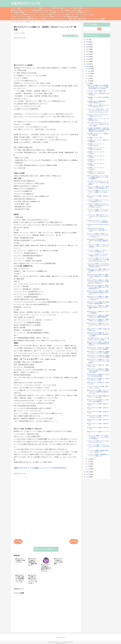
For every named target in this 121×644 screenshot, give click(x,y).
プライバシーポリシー (82, 15)
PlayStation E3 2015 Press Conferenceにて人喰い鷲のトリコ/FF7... (97, 230)
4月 (89, 461)
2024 (88, 44)
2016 (88, 64)
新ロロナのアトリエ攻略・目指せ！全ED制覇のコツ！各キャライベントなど (98, 271)
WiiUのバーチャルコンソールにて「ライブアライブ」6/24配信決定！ (98, 221)
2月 (89, 466)
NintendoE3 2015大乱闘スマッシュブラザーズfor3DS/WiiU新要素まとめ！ (98, 241)
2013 (88, 474)
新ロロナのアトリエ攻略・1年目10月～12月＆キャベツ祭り (98, 416)
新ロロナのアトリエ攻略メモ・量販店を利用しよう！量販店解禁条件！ (98, 316)
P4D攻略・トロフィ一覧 (94, 138)
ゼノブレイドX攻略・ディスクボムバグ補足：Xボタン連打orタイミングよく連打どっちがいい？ (98, 205)
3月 (89, 464)
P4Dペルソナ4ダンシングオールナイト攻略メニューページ (98, 115)
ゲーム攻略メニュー (68, 15)
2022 (88, 49)
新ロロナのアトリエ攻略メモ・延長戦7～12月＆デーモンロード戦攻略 (98, 348)
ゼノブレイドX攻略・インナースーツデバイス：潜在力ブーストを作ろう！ (98, 211)
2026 (88, 39)
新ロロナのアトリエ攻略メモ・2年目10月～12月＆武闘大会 (98, 401)
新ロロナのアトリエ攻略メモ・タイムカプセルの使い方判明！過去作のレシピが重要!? (98, 334)
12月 (89, 69)
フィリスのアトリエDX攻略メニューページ (79, 12)
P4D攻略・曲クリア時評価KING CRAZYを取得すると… (97, 102)
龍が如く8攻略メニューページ (82, 8)
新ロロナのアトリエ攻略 (70, 36)
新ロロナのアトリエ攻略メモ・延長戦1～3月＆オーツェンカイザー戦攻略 (98, 356)
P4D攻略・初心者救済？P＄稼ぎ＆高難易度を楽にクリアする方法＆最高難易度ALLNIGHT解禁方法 (98, 130)
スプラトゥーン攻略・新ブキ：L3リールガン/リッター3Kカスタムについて (98, 216)
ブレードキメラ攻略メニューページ (41, 8)
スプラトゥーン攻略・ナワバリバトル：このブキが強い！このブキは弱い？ (98, 446)
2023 (88, 47)
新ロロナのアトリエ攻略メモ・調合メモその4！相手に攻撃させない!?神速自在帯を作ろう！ (98, 287)
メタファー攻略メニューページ (20, 8)
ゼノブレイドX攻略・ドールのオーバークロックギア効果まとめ (98, 251)
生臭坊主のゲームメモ (26, 3)
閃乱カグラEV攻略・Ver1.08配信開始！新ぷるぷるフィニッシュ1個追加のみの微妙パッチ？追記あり (98, 87)
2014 (88, 472)
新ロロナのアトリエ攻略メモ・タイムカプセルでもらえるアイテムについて (98, 325)
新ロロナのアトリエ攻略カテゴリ (46, 549)
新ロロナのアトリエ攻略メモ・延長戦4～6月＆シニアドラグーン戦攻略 (98, 352)
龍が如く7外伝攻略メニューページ (21, 10)
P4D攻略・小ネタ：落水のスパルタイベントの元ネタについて (98, 106)
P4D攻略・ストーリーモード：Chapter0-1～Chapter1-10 (96, 172)
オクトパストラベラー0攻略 (63, 19)
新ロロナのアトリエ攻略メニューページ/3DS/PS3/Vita (41, 468)
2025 (88, 42)
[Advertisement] (46, 51)
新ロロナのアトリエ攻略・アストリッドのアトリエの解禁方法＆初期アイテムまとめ (98, 392)
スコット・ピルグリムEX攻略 (96, 19)
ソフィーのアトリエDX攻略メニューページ (23, 15)
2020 (88, 54)
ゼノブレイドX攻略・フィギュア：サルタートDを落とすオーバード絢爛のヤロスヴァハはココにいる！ (98, 260)
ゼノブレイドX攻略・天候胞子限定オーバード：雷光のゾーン (98, 451)
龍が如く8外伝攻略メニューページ (62, 8)
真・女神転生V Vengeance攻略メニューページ (76, 10)
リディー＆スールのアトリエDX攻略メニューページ (50, 12)
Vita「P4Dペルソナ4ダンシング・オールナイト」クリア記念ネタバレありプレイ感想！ (98, 124)
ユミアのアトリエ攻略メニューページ (51, 17)
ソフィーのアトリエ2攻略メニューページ (49, 15)
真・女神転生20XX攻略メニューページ (75, 17)
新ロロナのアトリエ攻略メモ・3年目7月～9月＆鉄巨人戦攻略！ (98, 375)
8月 (89, 78)
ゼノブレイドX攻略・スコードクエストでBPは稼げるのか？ (98, 201)
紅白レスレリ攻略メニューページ (44, 19)
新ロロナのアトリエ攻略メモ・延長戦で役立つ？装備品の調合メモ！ (98, 303)
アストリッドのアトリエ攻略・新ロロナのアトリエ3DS (98, 387)
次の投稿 (18, 541)
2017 (88, 61)
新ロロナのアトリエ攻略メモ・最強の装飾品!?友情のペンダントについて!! (98, 307)
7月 (89, 81)
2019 (88, 57)
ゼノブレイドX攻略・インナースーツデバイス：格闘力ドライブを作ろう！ (98, 192)
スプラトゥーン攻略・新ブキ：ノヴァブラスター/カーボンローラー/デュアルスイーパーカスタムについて (98, 111)
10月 (89, 73)
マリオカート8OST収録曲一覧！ (97, 91)
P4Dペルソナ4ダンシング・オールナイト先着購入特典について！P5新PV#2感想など (98, 177)
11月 (89, 71)
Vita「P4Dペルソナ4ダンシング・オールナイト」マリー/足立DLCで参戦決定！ (98, 183)
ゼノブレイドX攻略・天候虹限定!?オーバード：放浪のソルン (98, 455)
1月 (89, 469)
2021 (88, 52)
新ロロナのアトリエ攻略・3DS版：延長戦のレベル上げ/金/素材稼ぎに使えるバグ (98, 344)
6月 (89, 83)
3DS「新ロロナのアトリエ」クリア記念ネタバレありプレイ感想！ (98, 339)
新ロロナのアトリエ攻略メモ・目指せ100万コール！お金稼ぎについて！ (98, 320)
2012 (88, 477)
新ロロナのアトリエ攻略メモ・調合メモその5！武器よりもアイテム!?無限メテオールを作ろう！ (98, 282)
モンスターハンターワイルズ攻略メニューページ (25, 17)
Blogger (63, 637)
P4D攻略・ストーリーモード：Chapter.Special (96, 145)
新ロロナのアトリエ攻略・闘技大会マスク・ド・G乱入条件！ (98, 397)
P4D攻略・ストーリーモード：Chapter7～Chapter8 (96, 149)
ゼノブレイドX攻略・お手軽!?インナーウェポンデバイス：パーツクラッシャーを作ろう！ (98, 235)
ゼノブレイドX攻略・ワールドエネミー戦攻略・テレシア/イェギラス (98, 255)
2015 (88, 66)
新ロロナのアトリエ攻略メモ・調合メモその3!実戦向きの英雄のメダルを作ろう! (98, 293)
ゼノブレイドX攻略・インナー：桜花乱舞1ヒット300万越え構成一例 (98, 187)
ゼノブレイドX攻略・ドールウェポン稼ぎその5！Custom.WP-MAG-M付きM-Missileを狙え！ (98, 265)
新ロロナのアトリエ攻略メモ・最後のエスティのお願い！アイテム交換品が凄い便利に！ (98, 371)
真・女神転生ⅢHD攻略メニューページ (22, 12)
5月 (89, 459)
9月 (89, 76)
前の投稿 (74, 541)
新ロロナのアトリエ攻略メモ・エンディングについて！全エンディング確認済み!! (98, 361)
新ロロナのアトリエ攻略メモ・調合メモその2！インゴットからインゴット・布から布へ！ (98, 298)
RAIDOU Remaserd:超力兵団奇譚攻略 (22, 19)
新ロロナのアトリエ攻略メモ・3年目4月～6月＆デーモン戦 (98, 379)
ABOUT (92, 15)
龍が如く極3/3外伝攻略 (80, 19)
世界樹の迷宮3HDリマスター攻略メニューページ (46, 10)
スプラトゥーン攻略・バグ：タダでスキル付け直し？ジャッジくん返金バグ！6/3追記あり (98, 437)
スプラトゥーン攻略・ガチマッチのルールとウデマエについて (98, 442)
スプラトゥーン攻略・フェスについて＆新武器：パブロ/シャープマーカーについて (98, 246)
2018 (88, 59)
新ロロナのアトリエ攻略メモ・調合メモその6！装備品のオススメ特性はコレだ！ (98, 276)
